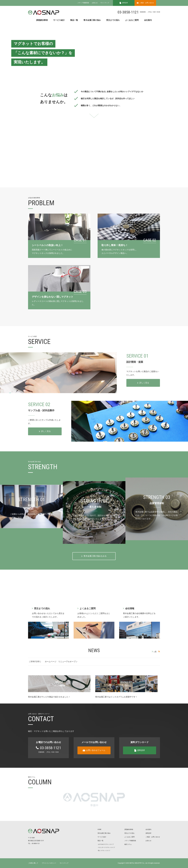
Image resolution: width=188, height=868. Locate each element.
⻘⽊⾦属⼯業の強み (104, 833)
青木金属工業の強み (92, 20)
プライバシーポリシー (49, 863)
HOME (99, 829)
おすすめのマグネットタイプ (106, 844)
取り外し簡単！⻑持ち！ (115, 245)
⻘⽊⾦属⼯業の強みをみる (95, 556)
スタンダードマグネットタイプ (106, 847)
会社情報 (130, 609)
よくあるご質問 (132, 20)
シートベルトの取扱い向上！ (47, 245)
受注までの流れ (113, 20)
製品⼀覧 (100, 841)
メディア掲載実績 (83, 3)
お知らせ (95, 3)
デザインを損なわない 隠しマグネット (53, 297)
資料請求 (148, 833)
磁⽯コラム (128, 844)
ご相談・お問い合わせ (153, 837)
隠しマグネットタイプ (104, 851)
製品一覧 (74, 20)
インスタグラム (126, 686)
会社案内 (148, 20)
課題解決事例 (42, 20)
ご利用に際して (33, 863)
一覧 (155, 652)
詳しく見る (144, 383)
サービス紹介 (59, 20)
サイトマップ (105, 3)
